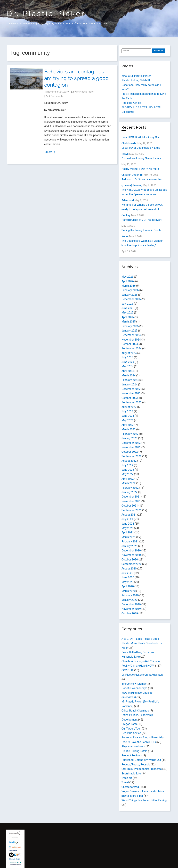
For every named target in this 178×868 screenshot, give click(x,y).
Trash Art (127, 778)
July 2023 (127, 411)
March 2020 (129, 591)
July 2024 (127, 357)
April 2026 (128, 281)
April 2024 (128, 371)
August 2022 (129, 461)
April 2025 (128, 317)
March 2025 (129, 322)
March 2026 (129, 286)
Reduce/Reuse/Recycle (136, 764)
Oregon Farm (129, 724)
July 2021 (127, 519)
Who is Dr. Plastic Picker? (137, 76)
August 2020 (129, 569)
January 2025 (130, 331)
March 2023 (129, 429)
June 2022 (128, 470)
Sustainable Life (131, 774)
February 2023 (130, 434)
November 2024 (131, 340)
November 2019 (131, 609)
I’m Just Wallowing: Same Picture (141, 158)
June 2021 (128, 524)
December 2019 (131, 604)
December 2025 (131, 299)
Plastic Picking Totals (134, 751)
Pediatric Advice (131, 103)
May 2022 (127, 474)
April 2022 (128, 479)
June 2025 (128, 308)
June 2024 (128, 362)
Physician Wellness (133, 746)
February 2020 (130, 595)
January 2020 (130, 600)
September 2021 (132, 510)
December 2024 (131, 335)
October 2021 (130, 506)
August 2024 (129, 353)
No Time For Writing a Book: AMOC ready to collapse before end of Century (142, 210)
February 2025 (130, 326)
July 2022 (127, 465)
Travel (125, 782)
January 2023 (130, 438)
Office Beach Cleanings (135, 711)
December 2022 (131, 443)
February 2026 (130, 290)
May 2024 (127, 366)
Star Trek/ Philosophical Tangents (142, 769)
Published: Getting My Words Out (141, 760)
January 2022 (130, 492)
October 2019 (130, 613)
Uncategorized (130, 787)
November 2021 (131, 501)
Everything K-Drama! (134, 684)
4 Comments (56, 96)
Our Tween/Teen (131, 729)
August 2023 (129, 407)
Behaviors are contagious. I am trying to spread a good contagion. (76, 78)
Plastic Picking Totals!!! (136, 80)
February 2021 (130, 542)
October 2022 (130, 452)
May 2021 (127, 528)
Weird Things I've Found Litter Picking (144, 800)
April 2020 (128, 586)
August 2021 (129, 515)
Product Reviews (132, 755)
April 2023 (128, 425)
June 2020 (128, 577)
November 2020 (131, 555)
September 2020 (132, 564)
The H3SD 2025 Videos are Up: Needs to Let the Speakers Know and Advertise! (144, 195)
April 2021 (128, 532)
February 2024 (130, 380)
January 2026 (130, 295)
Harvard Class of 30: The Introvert (141, 220)
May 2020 (127, 582)
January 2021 (130, 546)
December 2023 (131, 389)
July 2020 (127, 573)
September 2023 (132, 402)
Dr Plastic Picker (85, 92)
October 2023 (130, 398)
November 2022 (131, 447)
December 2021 (131, 497)
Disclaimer (128, 112)
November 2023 (131, 393)
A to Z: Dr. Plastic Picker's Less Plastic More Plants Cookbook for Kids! (142, 643)
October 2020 (130, 560)
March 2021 (129, 537)
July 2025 (127, 304)
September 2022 (132, 456)
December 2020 (131, 551)
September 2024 (132, 348)
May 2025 (127, 313)
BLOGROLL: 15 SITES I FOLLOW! (141, 107)
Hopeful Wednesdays (134, 688)
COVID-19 (128, 670)
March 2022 (129, 483)
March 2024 (129, 375)
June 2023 (128, 416)
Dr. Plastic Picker (46, 14)
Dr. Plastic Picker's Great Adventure (143, 675)
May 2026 (127, 277)
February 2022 (130, 488)
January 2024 (130, 385)
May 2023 (127, 420)
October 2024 (130, 344)
